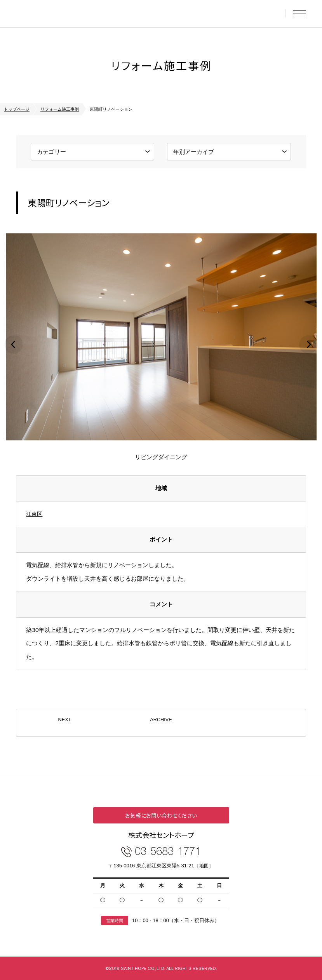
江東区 (35, 514)
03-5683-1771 (168, 850)
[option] (161, 345)
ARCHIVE (161, 723)
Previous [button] (14, 345)
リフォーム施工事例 (60, 109)
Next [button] (308, 345)
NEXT (64, 723)
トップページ (17, 109)
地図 (204, 866)
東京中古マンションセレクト (64, 14)
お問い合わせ (273, 14)
